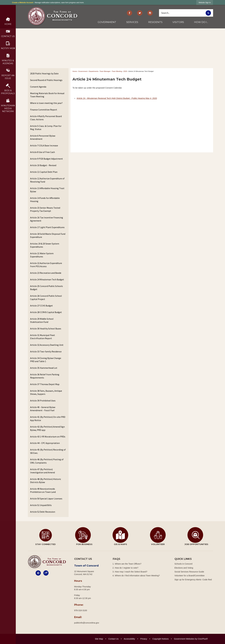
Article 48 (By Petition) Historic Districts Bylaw (46, 481)
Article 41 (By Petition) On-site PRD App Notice (48, 418)
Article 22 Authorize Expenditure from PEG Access (46, 265)
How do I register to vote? (127, 568)
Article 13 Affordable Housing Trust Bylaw (47, 190)
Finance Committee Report (44, 110)
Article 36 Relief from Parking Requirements (45, 376)
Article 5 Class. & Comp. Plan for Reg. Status (46, 128)
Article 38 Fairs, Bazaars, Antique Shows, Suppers (46, 392)
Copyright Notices (161, 639)
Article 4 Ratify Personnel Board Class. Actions (46, 118)
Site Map (99, 639)
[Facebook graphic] (129, 13)
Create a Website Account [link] (23, 3)
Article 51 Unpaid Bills (41, 505)
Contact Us (113, 639)
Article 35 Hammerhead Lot (44, 368)
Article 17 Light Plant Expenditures (47, 227)
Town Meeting (117, 71)
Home (75, 71)
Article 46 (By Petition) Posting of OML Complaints (47, 461)
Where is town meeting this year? (46, 103)
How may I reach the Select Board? (131, 572)
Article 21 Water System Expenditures (42, 255)
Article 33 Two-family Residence (46, 351)
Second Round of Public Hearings (46, 80)
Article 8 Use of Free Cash (42, 152)
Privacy (144, 639)
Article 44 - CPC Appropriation (45, 443)
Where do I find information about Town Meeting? (137, 576)
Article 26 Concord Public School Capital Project (46, 297)
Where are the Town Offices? (128, 564)
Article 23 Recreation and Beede (46, 273)
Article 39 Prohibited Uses (43, 401)
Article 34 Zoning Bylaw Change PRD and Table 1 (46, 360)
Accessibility (129, 639)
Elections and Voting (184, 568)
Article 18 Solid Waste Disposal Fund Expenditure (48, 235)
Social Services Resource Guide (189, 572)
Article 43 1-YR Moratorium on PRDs (48, 437)
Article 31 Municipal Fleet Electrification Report (43, 337)
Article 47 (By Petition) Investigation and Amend (42, 471)
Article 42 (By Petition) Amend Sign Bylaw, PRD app (47, 428)
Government (83, 71)
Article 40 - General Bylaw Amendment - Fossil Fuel (43, 409)
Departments (94, 71)
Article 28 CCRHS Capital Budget (46, 312)
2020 (125, 71)
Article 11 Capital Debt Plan (44, 172)
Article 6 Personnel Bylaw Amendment (43, 137)
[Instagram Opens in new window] (150, 13)
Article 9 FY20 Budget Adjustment (46, 159)
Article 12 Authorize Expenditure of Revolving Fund (47, 180)
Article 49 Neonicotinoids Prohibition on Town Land (43, 490)
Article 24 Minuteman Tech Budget (47, 279)
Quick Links (183, 559)
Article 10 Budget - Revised (43, 165)
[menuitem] (107, 23)
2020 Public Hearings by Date (44, 73)
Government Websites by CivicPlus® (191, 639)
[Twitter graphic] (140, 13)
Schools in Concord (183, 564)
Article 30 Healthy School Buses (46, 329)
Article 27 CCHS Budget (41, 306)
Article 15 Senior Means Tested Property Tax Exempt (45, 209)
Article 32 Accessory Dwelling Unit (47, 345)
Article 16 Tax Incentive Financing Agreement (47, 219)
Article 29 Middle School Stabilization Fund (42, 320)
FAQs (117, 559)
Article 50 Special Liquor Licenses (46, 499)
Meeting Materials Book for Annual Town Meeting (47, 95)
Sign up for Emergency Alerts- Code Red (193, 580)
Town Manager (105, 71)
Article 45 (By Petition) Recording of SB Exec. (48, 451)
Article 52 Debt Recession (43, 512)
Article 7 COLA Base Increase (44, 145)
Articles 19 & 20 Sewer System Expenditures (45, 245)
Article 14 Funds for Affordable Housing (45, 200)
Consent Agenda (38, 87)
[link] (205, 3)
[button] (208, 13)
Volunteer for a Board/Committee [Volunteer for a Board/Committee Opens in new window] (190, 576)
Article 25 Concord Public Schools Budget (46, 288)
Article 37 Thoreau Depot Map (45, 384)
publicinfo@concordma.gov (87, 623)
